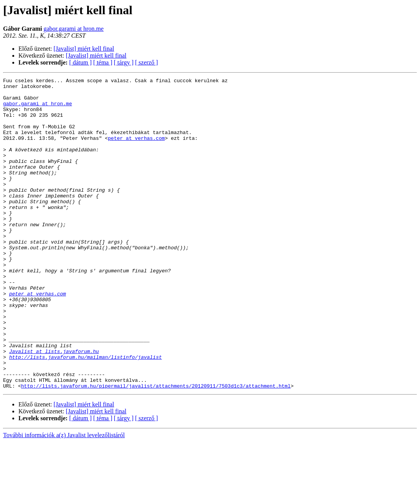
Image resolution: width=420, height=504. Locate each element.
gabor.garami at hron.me (73, 29)
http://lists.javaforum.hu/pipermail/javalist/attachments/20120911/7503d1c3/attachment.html (156, 448)
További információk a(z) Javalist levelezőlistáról (64, 497)
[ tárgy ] (124, 62)
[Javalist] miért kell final (84, 49)
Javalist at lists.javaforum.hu (54, 406)
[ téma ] (103, 62)
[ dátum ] (80, 62)
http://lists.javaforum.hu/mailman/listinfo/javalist (86, 413)
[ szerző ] (147, 62)
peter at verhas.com (136, 151)
